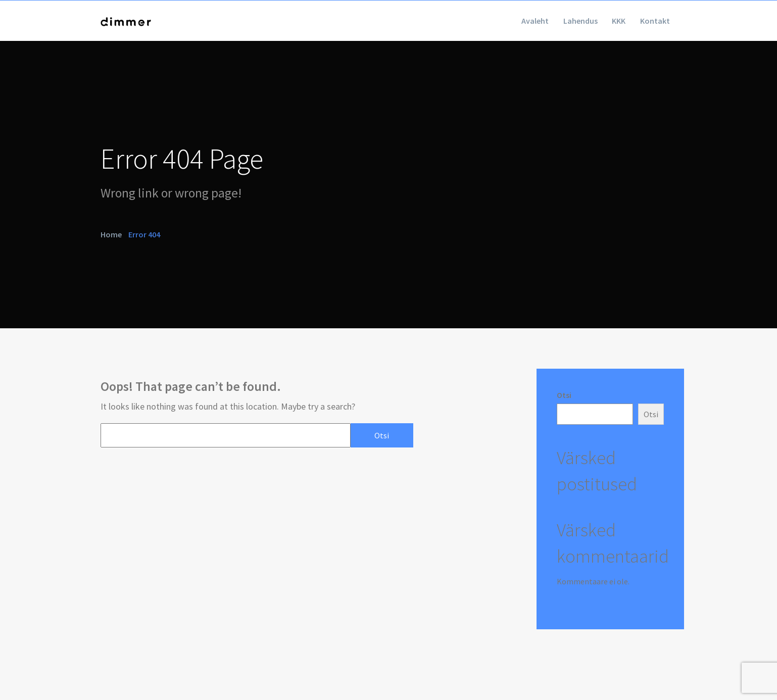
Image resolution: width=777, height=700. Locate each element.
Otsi (564, 395)
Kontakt (651, 21)
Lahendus (562, 21)
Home (111, 234)
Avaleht (510, 21)
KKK (608, 21)
